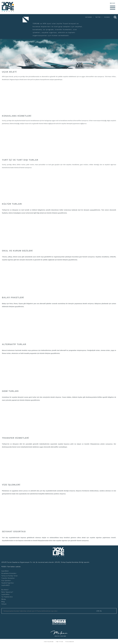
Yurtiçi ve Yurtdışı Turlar (10, 576)
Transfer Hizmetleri (8, 578)
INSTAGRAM (88, 17)
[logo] (59, 556)
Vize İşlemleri (6, 581)
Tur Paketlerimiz (7, 597)
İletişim (4, 604)
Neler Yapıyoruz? (7, 592)
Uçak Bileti (5, 571)
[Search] (115, 17)
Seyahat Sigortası (8, 583)
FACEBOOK (107, 17)
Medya (4, 599)
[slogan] (8, 11)
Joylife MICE (6, 585)
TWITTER (98, 17)
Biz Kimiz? (5, 590)
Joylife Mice (6, 594)
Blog (3, 602)
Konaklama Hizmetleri (9, 573)
